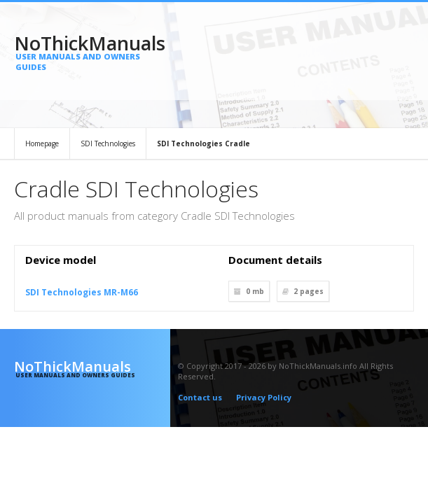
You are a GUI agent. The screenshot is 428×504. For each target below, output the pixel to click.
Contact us (200, 397)
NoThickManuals (92, 51)
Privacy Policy (264, 397)
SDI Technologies (108, 143)
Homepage (42, 143)
